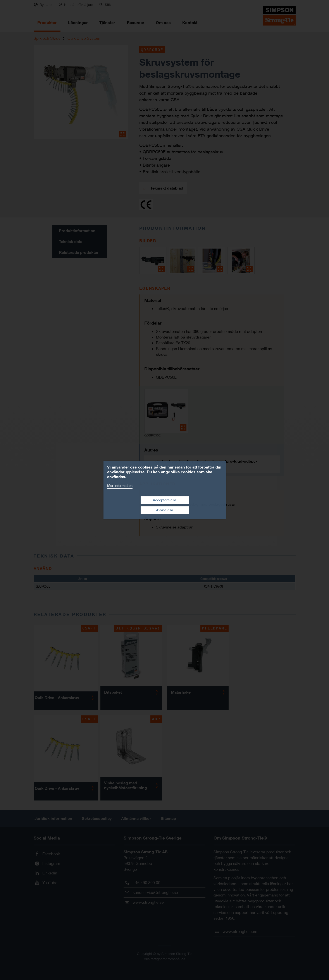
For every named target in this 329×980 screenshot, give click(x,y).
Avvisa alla (165, 510)
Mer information (120, 486)
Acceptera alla (164, 500)
